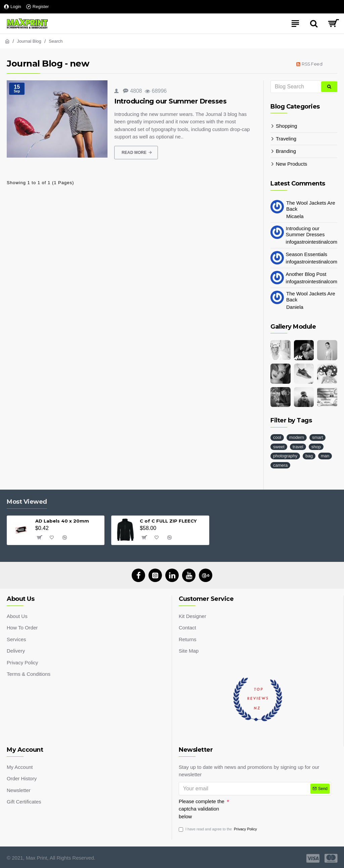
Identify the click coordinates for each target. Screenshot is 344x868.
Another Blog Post (306, 274)
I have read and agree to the (218, 829)
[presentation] (276, 806)
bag (309, 456)
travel (298, 447)
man (325, 456)
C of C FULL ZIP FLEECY (168, 519)
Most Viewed (27, 500)
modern (297, 437)
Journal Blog (29, 41)
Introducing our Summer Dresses (170, 101)
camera (280, 465)
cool (277, 437)
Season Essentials (307, 254)
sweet (279, 447)
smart (318, 437)
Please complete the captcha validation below (202, 807)
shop (316, 447)
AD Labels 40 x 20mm (62, 519)
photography (285, 456)
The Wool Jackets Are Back (311, 206)
